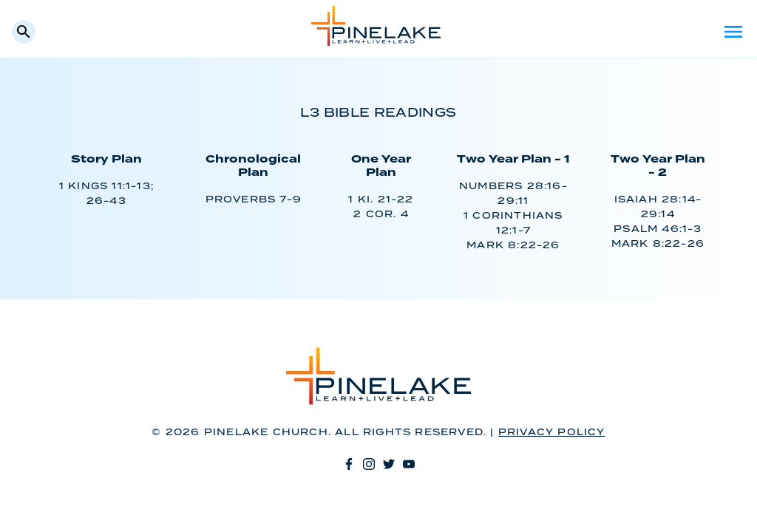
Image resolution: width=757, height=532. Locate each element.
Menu (733, 32)
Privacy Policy (552, 433)
